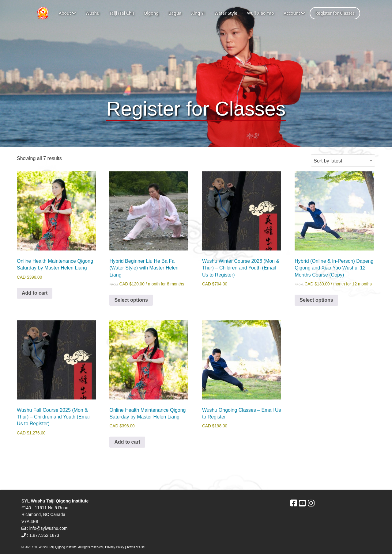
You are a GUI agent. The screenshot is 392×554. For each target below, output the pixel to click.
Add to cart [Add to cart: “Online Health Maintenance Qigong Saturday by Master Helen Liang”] (35, 293)
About (67, 13)
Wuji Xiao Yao (261, 13)
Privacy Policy (115, 547)
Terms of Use (136, 547)
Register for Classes (335, 13)
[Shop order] (343, 160)
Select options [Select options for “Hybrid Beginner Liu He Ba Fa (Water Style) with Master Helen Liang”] (131, 300)
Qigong (151, 13)
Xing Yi (198, 13)
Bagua (175, 13)
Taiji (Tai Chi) (122, 13)
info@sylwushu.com (49, 528)
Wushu (92, 13)
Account (294, 13)
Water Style (226, 13)
